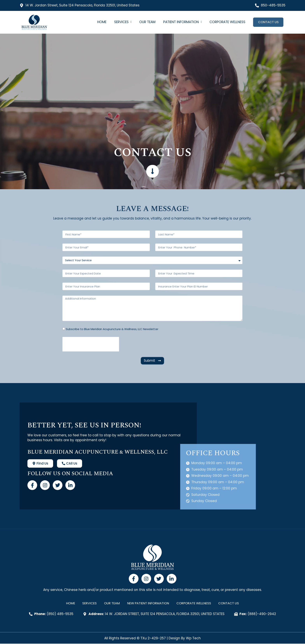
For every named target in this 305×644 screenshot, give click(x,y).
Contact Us (268, 22)
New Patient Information (148, 604)
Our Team (147, 22)
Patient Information (182, 22)
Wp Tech (193, 639)
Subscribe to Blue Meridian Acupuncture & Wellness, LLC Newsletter (138, 309)
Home (101, 22)
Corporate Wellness (227, 22)
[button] (122, 22)
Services (122, 22)
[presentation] (130, 315)
